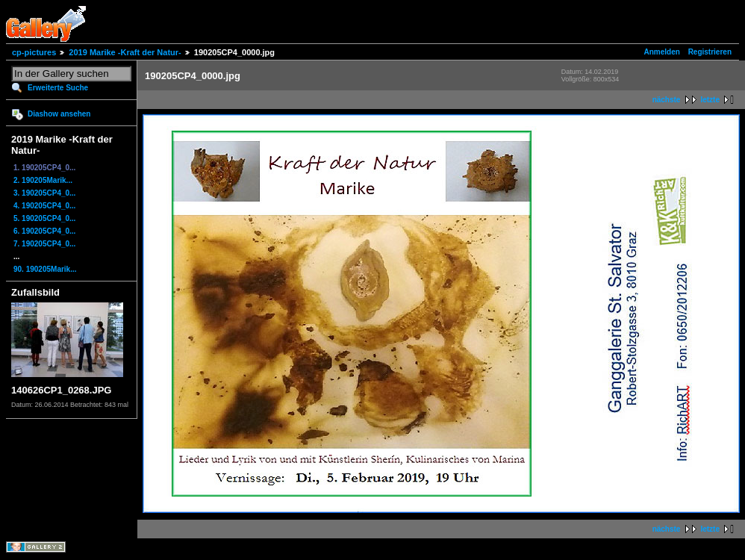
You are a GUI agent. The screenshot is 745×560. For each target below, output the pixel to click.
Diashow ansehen (59, 114)
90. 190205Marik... (45, 269)
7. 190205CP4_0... (44, 244)
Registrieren (710, 52)
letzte (710, 100)
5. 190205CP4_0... (44, 218)
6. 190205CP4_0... (44, 231)
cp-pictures (34, 52)
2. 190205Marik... (43, 180)
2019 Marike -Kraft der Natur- (125, 52)
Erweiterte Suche (58, 88)
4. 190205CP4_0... (44, 206)
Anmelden (662, 52)
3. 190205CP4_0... (44, 193)
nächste (667, 100)
